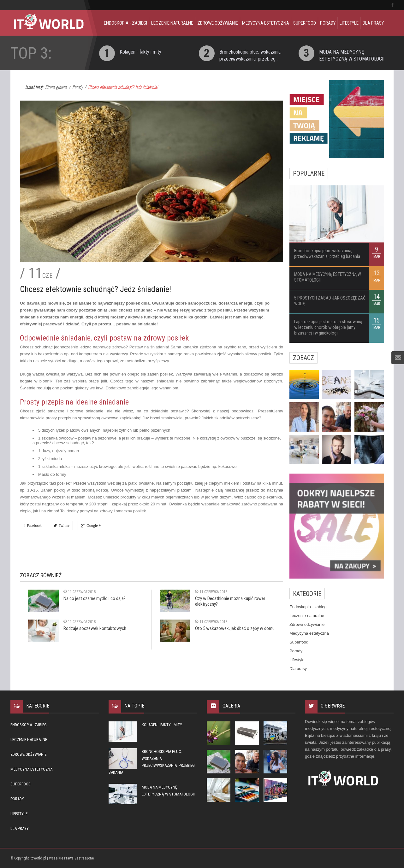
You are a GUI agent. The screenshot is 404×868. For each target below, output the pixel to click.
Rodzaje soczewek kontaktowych (95, 628)
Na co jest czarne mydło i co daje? (95, 598)
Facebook (33, 526)
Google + (93, 526)
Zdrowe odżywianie (218, 23)
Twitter (63, 526)
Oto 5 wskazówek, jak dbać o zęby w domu (235, 628)
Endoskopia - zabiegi (125, 23)
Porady (328, 23)
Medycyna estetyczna (266, 23)
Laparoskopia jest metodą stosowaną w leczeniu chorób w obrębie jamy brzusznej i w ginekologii (328, 327)
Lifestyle (349, 23)
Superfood (305, 23)
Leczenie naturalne (172, 23)
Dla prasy (373, 23)
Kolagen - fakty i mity (140, 52)
